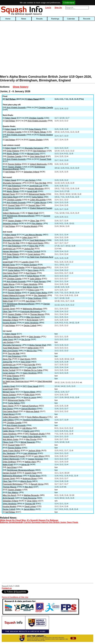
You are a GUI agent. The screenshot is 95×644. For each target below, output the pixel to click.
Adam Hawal (33, 99)
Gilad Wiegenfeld (45, 381)
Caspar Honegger (35, 459)
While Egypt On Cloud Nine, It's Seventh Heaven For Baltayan (29, 520)
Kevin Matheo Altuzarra (37, 417)
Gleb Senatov (35, 337)
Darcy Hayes (33, 270)
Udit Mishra (27, 428)
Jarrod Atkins (29, 509)
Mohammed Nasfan (37, 194)
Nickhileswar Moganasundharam (21, 216)
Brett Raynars (40, 281)
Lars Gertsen (30, 180)
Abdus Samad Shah (38, 345)
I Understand (69, 3)
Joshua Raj (29, 249)
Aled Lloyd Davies (36, 243)
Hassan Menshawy (36, 188)
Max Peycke (31, 439)
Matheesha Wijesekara (32, 309)
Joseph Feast (31, 473)
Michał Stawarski (28, 442)
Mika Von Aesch (33, 317)
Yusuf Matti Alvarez (37, 240)
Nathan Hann (30, 462)
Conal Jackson (34, 254)
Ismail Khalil (32, 191)
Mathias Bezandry (32, 495)
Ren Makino (37, 223)
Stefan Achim (33, 348)
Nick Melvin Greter (30, 287)
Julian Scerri (27, 237)
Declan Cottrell (30, 325)
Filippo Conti (34, 290)
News (24, 19)
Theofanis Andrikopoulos (33, 420)
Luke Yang (32, 367)
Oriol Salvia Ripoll (37, 156)
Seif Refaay (11, 99)
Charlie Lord (28, 431)
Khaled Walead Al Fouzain (41, 208)
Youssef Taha (34, 205)
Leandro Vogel (28, 262)
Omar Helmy (32, 501)
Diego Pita (34, 246)
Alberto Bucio (26, 481)
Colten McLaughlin (38, 200)
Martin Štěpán (40, 132)
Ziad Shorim (25, 359)
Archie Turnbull (34, 251)
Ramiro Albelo (29, 392)
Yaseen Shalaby (36, 140)
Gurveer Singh (9, 309)
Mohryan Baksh (33, 411)
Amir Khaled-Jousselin (16, 107)
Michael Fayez (33, 154)
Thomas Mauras (37, 314)
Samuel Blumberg (29, 409)
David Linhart (30, 506)
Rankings (55, 19)
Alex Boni (29, 487)
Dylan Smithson (35, 298)
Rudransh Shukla (37, 434)
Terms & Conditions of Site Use (15, 597)
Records (87, 19)
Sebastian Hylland (31, 172)
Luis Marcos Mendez (33, 235)
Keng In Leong (30, 397)
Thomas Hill (30, 504)
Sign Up (58, 8)
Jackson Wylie (35, 450)
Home (8, 19)
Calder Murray (40, 202)
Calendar (71, 19)
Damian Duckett (9, 473)
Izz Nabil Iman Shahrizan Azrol (40, 257)
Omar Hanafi (33, 386)
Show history (21, 87)
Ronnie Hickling (46, 135)
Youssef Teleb (45, 159)
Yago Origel (26, 362)
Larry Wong (39, 456)
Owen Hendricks (30, 284)
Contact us (7, 588)
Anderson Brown (30, 478)
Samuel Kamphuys (30, 406)
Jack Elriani (31, 301)
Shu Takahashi (40, 295)
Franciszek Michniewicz (31, 311)
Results (39, 19)
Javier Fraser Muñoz (39, 293)
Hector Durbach (30, 265)
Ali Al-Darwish (33, 320)
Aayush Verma (37, 484)
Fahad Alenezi (33, 276)
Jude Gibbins (35, 279)
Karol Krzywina (39, 267)
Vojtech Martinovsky (38, 164)
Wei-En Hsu (32, 351)
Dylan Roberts (35, 129)
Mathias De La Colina (33, 370)
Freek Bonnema (29, 498)
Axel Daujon (31, 273)
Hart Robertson (39, 151)
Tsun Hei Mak (41, 183)
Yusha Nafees (37, 197)
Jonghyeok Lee (36, 186)
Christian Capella (46, 107)
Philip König (29, 395)
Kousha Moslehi (31, 226)
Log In (48, 8)
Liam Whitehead (30, 453)
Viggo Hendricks (32, 323)
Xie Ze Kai (26, 339)
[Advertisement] (30, 49)
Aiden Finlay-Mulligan (32, 436)
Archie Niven (35, 476)
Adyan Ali (25, 464)
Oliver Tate (35, 221)
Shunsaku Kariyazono (34, 148)
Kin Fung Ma (30, 365)
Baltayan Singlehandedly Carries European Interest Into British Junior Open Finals (39, 522)
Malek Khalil (33, 213)
